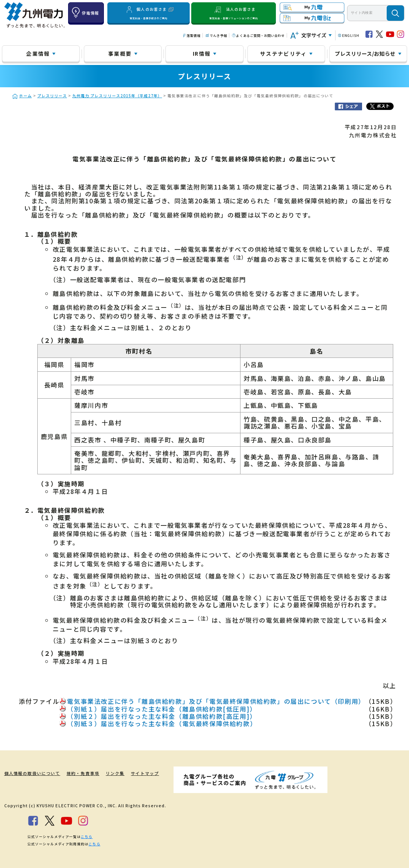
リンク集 (109, 773)
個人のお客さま (149, 13)
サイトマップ (139, 773)
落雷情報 (194, 35)
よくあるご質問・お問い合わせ (260, 35)
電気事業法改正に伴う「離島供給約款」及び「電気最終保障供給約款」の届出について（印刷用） (216, 701)
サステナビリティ (284, 53)
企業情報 (38, 53)
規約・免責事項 (78, 773)
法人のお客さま (234, 13)
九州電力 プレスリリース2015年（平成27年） (117, 96)
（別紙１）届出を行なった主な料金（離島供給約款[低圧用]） (162, 709)
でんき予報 (218, 35)
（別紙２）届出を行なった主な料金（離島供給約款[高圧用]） (162, 716)
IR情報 (202, 53)
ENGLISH (351, 35)
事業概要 (120, 53)
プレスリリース (52, 96)
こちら (87, 836)
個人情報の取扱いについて (30, 773)
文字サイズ (314, 35)
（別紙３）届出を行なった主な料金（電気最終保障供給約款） (162, 723)
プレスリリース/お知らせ (365, 53)
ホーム (26, 96)
